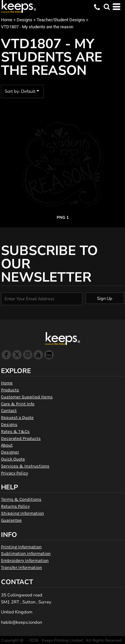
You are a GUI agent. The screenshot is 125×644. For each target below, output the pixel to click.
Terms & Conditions (21, 499)
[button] (107, 7)
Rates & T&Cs (15, 431)
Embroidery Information (25, 560)
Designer (10, 452)
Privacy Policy (14, 473)
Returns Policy (15, 506)
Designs (24, 20)
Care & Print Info (18, 404)
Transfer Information (21, 567)
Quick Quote (13, 459)
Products (10, 390)
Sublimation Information (26, 553)
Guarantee (11, 520)
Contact (9, 410)
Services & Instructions (25, 466)
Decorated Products (21, 438)
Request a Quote (17, 417)
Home (7, 20)
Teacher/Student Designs (61, 20)
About (7, 445)
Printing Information (21, 547)
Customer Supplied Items (27, 397)
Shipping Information (22, 513)
